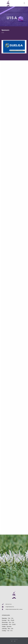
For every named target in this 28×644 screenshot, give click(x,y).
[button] (24, 3)
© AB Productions (14, 639)
